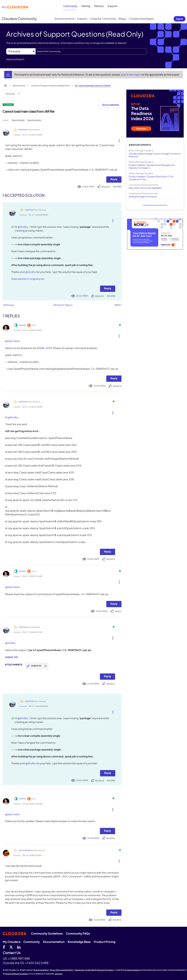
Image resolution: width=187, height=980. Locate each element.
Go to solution (110, 105)
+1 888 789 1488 (19, 958)
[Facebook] (4, 947)
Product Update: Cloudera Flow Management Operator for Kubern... (152, 166)
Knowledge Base (79, 942)
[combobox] (91, 51)
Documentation (54, 942)
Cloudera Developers (141, 19)
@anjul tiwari (12, 341)
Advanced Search (15, 59)
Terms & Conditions (41, 970)
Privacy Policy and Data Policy (62, 970)
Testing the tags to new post (143, 196)
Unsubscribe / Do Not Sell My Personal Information (94, 970)
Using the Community (103, 19)
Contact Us (12, 953)
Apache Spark (18, 120)
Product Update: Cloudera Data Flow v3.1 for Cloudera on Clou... (151, 178)
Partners (99, 6)
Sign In (179, 19)
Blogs (122, 19)
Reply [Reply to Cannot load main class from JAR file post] (114, 179)
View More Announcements (155, 205)
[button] (118, 140)
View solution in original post (28, 279)
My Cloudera (12, 942)
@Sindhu (23, 227)
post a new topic (131, 74)
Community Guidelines (47, 933)
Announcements (64, 19)
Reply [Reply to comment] (108, 288)
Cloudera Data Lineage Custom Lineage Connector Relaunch (155, 155)
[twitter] (11, 947)
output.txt (11, 657)
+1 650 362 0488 (37, 963)
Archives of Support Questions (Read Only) (50, 86)
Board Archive (19, 86)
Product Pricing (105, 942)
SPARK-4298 (44, 348)
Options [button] (10, 94)
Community (70, 6)
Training (86, 6)
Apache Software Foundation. (17, 974)
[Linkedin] (19, 947)
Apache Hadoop (133, 970)
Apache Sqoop (34, 120)
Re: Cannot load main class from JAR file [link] (93, 86)
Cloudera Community (19, 19)
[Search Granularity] (21, 51)
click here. (59, 974)
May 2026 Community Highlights (145, 188)
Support (112, 6)
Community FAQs (78, 933)
